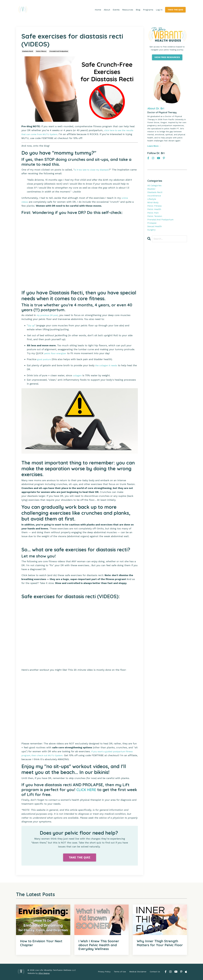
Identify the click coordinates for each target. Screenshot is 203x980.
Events (116, 10)
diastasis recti (28, 51)
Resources (127, 10)
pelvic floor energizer (56, 353)
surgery (152, 237)
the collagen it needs (108, 365)
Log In (159, 10)
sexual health (156, 233)
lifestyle (152, 201)
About (107, 10)
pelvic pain (154, 217)
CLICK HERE (87, 790)
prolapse (152, 229)
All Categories (156, 186)
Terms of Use (120, 972)
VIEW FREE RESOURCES (167, 57)
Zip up (31, 325)
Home (98, 10)
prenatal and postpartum (59, 51)
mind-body (154, 205)
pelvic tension (156, 221)
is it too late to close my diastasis (95, 170)
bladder (152, 190)
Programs (148, 10)
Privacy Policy (104, 972)
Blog (138, 10)
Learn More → (154, 146)
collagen (78, 375)
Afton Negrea (44, 973)
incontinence (155, 197)
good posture (45, 359)
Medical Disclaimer (138, 972)
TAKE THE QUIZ (175, 10)
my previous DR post (49, 315)
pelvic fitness (41, 51)
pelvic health (155, 213)
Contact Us (155, 972)
